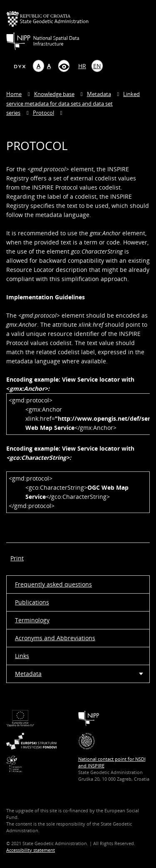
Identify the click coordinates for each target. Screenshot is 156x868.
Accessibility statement (31, 850)
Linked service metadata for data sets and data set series (73, 103)
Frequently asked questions (53, 584)
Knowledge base (54, 94)
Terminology (32, 620)
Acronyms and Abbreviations (55, 638)
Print (17, 558)
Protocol (43, 113)
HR (82, 66)
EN (97, 66)
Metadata (99, 94)
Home (14, 94)
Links (22, 656)
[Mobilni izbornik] (142, 28)
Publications (32, 602)
